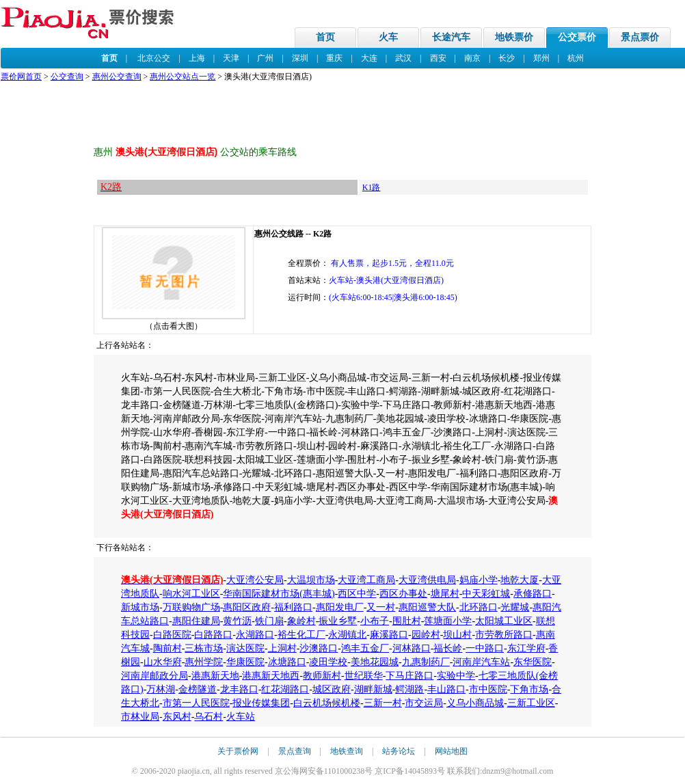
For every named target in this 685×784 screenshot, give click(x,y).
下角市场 (529, 689)
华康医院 (245, 662)
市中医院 (488, 689)
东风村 (177, 717)
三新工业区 (531, 703)
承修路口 (533, 594)
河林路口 (412, 648)
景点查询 (295, 751)
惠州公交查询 (117, 77)
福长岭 (448, 648)
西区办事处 (403, 594)
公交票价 (577, 37)
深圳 (300, 58)
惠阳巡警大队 (427, 607)
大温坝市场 (311, 580)
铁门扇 (269, 621)
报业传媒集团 (261, 703)
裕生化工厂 (301, 635)
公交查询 (67, 77)
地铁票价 (514, 37)
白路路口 (213, 635)
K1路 (372, 187)
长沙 (507, 58)
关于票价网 (238, 751)
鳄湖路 (409, 689)
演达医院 (245, 648)
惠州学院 (204, 662)
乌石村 (209, 717)
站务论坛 (399, 751)
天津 (231, 58)
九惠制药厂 (426, 662)
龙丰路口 (239, 689)
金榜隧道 (198, 689)
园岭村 (426, 635)
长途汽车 (451, 37)
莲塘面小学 (448, 621)
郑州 (541, 58)
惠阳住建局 (196, 621)
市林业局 (140, 717)
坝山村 (457, 635)
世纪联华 (364, 676)
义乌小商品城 (475, 703)
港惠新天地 (215, 676)
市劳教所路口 (504, 635)
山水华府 (163, 662)
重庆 (334, 58)
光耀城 (515, 607)
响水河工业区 (191, 594)
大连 (369, 58)
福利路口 (293, 607)
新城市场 (140, 607)
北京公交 (154, 58)
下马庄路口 (409, 676)
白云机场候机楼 (327, 703)
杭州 (576, 58)
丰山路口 (446, 689)
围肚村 (407, 621)
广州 (265, 58)
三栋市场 (204, 648)
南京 (472, 58)
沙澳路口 (319, 648)
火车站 (241, 717)
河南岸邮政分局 (155, 676)
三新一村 (383, 703)
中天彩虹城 (486, 594)
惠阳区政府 (247, 607)
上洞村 (282, 648)
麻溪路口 (389, 635)
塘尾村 (445, 594)
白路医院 (172, 635)
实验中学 (456, 676)
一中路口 (485, 648)
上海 (197, 58)
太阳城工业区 (504, 621)
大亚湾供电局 (427, 580)
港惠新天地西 (271, 676)
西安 (438, 58)
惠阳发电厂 (340, 607)
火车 (388, 37)
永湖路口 (255, 635)
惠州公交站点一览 (183, 77)
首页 (325, 37)
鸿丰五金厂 (365, 648)
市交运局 (424, 703)
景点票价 (640, 37)
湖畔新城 (373, 689)
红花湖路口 (285, 689)
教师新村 (322, 676)
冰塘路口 (287, 662)
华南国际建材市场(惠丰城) (279, 594)
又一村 (381, 607)
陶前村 (167, 648)
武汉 (403, 58)
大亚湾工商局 (366, 580)
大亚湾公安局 (255, 580)
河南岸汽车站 (481, 662)
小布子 (375, 621)
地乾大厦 (520, 580)
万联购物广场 (191, 607)
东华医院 (533, 662)
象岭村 (301, 621)
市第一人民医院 (196, 703)
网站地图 (451, 751)
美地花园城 (375, 662)
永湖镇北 (347, 635)
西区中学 (357, 594)
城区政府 (332, 689)
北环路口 (479, 607)
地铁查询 (347, 751)
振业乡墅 (338, 621)
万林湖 (161, 689)
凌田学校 (328, 662)
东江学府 (526, 648)
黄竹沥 (237, 621)
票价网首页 (21, 77)
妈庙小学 (479, 580)
